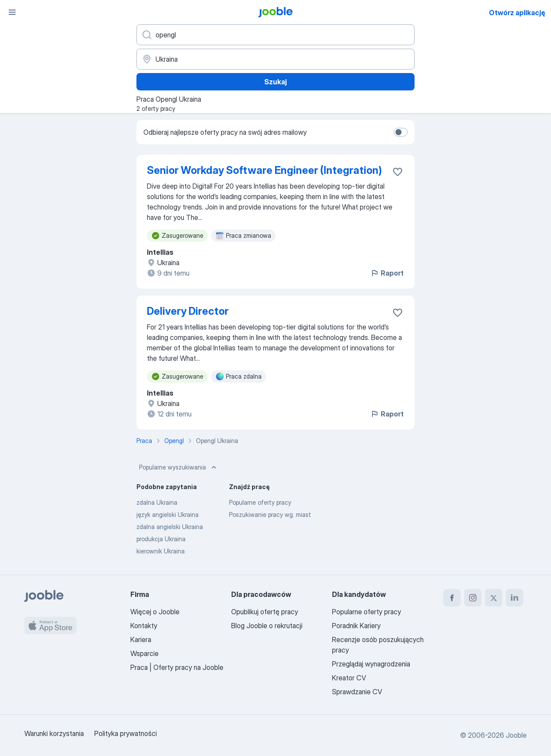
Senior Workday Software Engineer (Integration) (264, 170)
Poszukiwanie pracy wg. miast (270, 515)
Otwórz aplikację (517, 13)
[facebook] (452, 598)
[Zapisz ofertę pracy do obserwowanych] (398, 172)
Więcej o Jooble (155, 612)
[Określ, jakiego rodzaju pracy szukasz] (275, 35)
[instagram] (473, 598)
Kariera (141, 639)
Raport (387, 273)
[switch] (401, 132)
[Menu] (12, 12)
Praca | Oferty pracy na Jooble (177, 667)
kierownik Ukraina (161, 551)
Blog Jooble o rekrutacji (267, 626)
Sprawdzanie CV (357, 692)
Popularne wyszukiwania (179, 467)
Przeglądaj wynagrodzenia (371, 664)
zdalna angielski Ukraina (170, 527)
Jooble (516, 735)
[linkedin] (514, 598)
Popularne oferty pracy (260, 502)
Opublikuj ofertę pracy (265, 612)
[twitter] (494, 598)
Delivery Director (188, 311)
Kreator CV (349, 678)
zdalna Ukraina (157, 502)
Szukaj (275, 82)
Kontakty (144, 626)
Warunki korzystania (54, 733)
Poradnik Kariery (356, 626)
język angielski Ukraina (168, 515)
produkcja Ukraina (161, 539)
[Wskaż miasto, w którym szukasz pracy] (275, 59)
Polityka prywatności (126, 733)
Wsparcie (144, 653)
